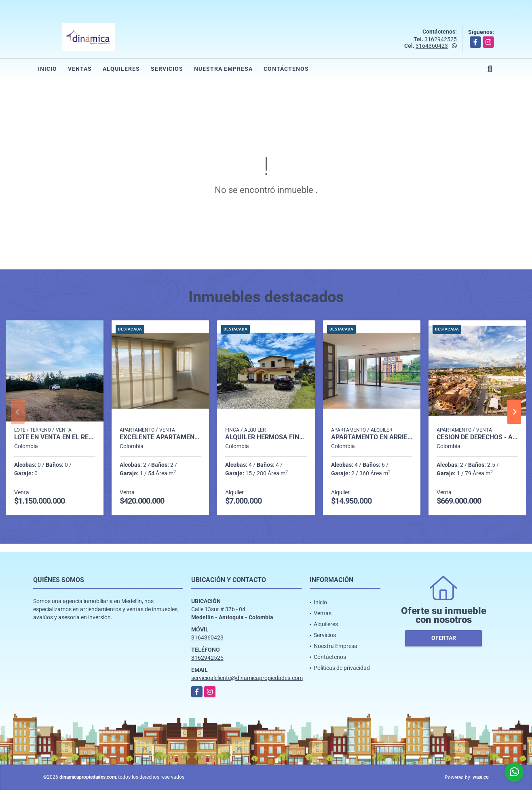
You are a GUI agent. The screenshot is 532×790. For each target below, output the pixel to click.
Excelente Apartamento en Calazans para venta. (160, 437)
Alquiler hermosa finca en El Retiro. (266, 437)
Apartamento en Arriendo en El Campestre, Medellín (372, 437)
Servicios (167, 69)
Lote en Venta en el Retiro (55, 437)
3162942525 (441, 39)
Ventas (80, 69)
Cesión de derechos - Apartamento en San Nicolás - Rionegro (477, 437)
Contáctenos (286, 69)
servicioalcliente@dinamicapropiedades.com (247, 678)
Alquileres (121, 69)
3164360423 (432, 46)
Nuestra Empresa (223, 69)
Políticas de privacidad (342, 668)
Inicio (47, 69)
